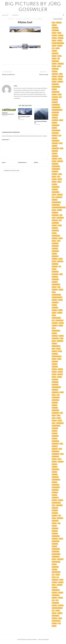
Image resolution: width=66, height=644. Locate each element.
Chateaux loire (56, 107)
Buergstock (55, 84)
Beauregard (55, 61)
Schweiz (55, 500)
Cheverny (55, 117)
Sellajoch (55, 513)
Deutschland (56, 141)
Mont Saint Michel (57, 356)
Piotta (60, 420)
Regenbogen (56, 441)
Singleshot (55, 521)
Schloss (55, 495)
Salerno (55, 472)
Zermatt (55, 623)
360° (54, 22)
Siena (54, 518)
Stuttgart (60, 559)
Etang (54, 177)
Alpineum (61, 38)
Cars (60, 94)
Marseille (55, 336)
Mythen (60, 372)
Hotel (54, 261)
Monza (54, 359)
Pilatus (54, 420)
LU (53, 320)
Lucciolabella (59, 320)
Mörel (54, 374)
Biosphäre (55, 74)
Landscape (19, 19)
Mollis (59, 349)
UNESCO (60, 598)
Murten (54, 369)
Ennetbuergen (56, 169)
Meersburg (60, 341)
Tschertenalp (56, 590)
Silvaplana (60, 518)
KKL (59, 287)
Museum (60, 369)
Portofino (55, 428)
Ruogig (54, 459)
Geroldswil (55, 215)
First (59, 182)
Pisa (54, 423)
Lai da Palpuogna (56, 295)
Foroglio (60, 194)
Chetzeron (55, 115)
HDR (59, 241)
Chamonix (55, 102)
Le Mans (54, 305)
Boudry (54, 76)
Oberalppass (56, 400)
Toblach (55, 582)
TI (58, 577)
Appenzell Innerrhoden (58, 43)
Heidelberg (55, 243)
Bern (59, 66)
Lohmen (60, 313)
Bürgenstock (56, 92)
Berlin (54, 66)
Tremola (55, 587)
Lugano (61, 323)
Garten (60, 210)
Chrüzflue (55, 120)
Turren (61, 592)
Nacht (54, 377)
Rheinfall (55, 446)
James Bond (55, 272)
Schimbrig (55, 492)
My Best (54, 372)
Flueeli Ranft (56, 187)
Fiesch (60, 179)
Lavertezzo (55, 302)
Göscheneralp (56, 236)
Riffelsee (55, 449)
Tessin (58, 574)
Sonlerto (55, 531)
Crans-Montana (56, 130)
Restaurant (55, 444)
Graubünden (56, 223)
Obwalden (55, 408)
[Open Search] (63, 15)
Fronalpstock (56, 205)
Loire (54, 315)
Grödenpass (55, 230)
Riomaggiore (56, 454)
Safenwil (55, 467)
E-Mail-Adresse (22, 162)
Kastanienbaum (56, 284)
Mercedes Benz (56, 346)
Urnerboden (56, 603)
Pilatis (59, 418)
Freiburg (55, 200)
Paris (54, 415)
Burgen (54, 89)
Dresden (55, 146)
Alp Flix (54, 38)
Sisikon (54, 523)
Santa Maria (55, 477)
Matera (61, 336)
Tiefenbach (55, 580)
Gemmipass (55, 212)
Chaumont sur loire (57, 110)
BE (58, 58)
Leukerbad (55, 307)
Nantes (60, 377)
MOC (54, 349)
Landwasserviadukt (57, 297)
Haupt (54, 241)
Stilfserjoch (56, 551)
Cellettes (55, 97)
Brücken (60, 82)
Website (36, 162)
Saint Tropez (56, 469)
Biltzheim (55, 71)
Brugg (60, 79)
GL (61, 215)
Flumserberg (56, 192)
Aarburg (59, 22)
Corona (54, 128)
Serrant (55, 515)
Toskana (61, 582)
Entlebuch (55, 171)
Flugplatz (55, 189)
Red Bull (55, 438)
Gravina (54, 225)
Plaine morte (60, 423)
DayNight (55, 135)
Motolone (55, 361)
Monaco (55, 351)
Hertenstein (55, 251)
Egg (62, 148)
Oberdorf (55, 402)
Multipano (55, 367)
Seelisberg (59, 505)
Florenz (55, 184)
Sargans (55, 482)
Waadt (58, 610)
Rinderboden (56, 451)
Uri (57, 600)
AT (53, 48)
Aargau (54, 25)
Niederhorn (55, 392)
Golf (54, 218)
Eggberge (55, 151)
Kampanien (55, 277)
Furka (54, 210)
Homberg (55, 259)
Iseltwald (55, 266)
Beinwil (54, 64)
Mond (60, 351)
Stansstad (55, 544)
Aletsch (55, 35)
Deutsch (55, 138)
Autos (58, 48)
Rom (62, 454)
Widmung (55, 618)
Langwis (55, 300)
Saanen (54, 462)
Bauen (54, 58)
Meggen (54, 343)
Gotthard (55, 220)
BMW (61, 74)
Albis (59, 33)
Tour (54, 585)
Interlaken (55, 264)
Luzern (61, 325)
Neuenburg (55, 382)
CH (60, 97)
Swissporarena (56, 572)
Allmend (61, 35)
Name (4, 162)
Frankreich (59, 197)
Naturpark (55, 379)
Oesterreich (56, 410)
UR (53, 600)
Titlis (61, 580)
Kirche (54, 287)
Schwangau (55, 497)
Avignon (55, 51)
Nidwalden (55, 390)
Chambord (55, 99)
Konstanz (55, 289)
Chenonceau (56, 112)
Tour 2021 (60, 585)
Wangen (60, 613)
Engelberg (55, 164)
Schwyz (61, 500)
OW (61, 413)
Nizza (54, 395)
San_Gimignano (56, 479)
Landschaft (27, 19)
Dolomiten (55, 143)
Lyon (54, 328)
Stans (61, 539)
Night (62, 392)
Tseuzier (55, 592)
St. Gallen (55, 539)
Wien (60, 618)
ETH (59, 177)
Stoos (54, 559)
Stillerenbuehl (56, 554)
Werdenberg (56, 616)
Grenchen (55, 228)
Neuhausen (55, 384)
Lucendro (55, 323)
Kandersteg (55, 279)
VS (53, 610)
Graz (60, 225)
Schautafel (55, 490)
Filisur (54, 182)
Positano (55, 433)
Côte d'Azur (55, 133)
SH (60, 515)
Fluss (54, 194)
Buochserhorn (56, 87)
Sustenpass (55, 567)
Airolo (54, 33)
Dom (61, 143)
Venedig (55, 605)
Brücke (54, 82)
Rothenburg (56, 456)
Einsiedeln (55, 156)
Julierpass (55, 274)
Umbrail (54, 598)
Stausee (55, 546)
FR (53, 197)
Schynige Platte (56, 503)
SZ (53, 574)
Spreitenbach (56, 536)
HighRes (55, 254)
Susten (54, 564)
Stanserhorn (56, 541)
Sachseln (61, 462)
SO (59, 523)
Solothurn (55, 528)
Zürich (54, 626)
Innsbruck (60, 261)
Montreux (55, 354)
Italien (54, 269)
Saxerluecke (56, 485)
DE (60, 135)
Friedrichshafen (56, 202)
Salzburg (55, 474)
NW (58, 395)
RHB (61, 444)
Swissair (55, 569)
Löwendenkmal (56, 331)
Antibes (60, 40)
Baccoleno (55, 53)
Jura (61, 274)
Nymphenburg (56, 397)
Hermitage (55, 248)
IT (60, 266)
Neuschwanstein (56, 387)
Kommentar (15, 15)
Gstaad (54, 233)
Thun (54, 577)
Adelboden (55, 28)
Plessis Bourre (56, 426)
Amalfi (54, 40)
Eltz (60, 159)
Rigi (60, 449)
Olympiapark (55, 413)
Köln (54, 292)
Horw (61, 259)
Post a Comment (38, 19)
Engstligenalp (56, 166)
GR (60, 220)
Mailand (54, 333)
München (60, 374)
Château (55, 123)
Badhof (54, 56)
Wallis (54, 613)
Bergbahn (61, 64)
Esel (60, 174)
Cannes (54, 94)
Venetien (61, 605)
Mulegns (55, 364)
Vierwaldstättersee (57, 608)
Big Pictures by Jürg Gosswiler (33, 6)
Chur (61, 120)
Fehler (54, 179)
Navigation (5, 15)
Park (59, 415)
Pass (54, 418)
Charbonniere (56, 105)
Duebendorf (55, 148)
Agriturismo (56, 30)
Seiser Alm (55, 508)
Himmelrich (55, 256)
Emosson (60, 161)
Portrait (55, 431)
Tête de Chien (56, 595)
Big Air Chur (55, 69)
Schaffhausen (56, 487)
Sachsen (55, 464)
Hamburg (55, 238)
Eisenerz (55, 159)
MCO (62, 338)
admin (15, 86)
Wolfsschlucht (56, 621)
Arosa (54, 46)
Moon (59, 359)
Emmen (54, 161)
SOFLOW (54, 526)
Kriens (61, 289)
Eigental (55, 153)
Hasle (61, 238)
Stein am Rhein (56, 549)
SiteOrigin (46, 640)
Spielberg (55, 533)
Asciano (60, 46)
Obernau (55, 405)
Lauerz (60, 300)
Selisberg (55, 510)
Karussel (55, 282)
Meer (54, 341)
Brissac (54, 79)
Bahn (60, 56)
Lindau (54, 313)
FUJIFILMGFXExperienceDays (59, 207)
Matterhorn (55, 338)
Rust (60, 459)
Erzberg (55, 174)
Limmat (60, 310)
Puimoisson (55, 436)
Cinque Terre (56, 125)
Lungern (55, 325)
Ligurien (55, 310)
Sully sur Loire (56, 562)
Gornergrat (60, 218)
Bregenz (60, 76)
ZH (59, 623)
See (54, 505)
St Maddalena (56, 557)
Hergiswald (55, 246)
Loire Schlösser (56, 318)
